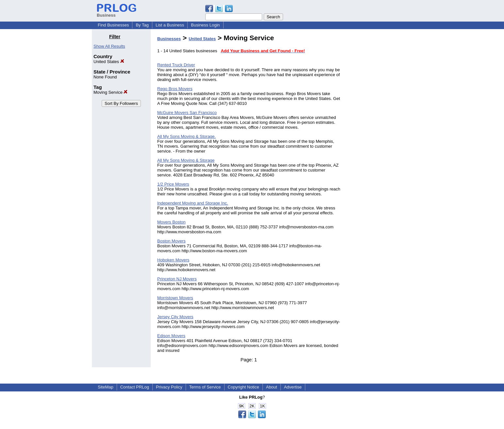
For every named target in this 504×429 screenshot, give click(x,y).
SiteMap (106, 387)
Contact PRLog (135, 387)
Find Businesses (113, 25)
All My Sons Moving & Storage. (186, 136)
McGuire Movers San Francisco (187, 113)
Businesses (169, 39)
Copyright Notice (244, 387)
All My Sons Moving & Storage (186, 160)
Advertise (293, 387)
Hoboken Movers (173, 260)
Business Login (205, 25)
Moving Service (110, 92)
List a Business (170, 25)
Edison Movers (171, 336)
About (272, 387)
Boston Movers (171, 241)
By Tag (142, 25)
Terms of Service (205, 387)
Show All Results (109, 46)
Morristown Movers (175, 298)
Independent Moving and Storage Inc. (193, 203)
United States (109, 62)
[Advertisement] (379, 132)
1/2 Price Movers (173, 184)
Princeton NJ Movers (177, 279)
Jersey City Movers (175, 317)
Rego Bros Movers (175, 89)
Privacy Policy (169, 387)
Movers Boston (171, 222)
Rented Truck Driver (176, 65)
